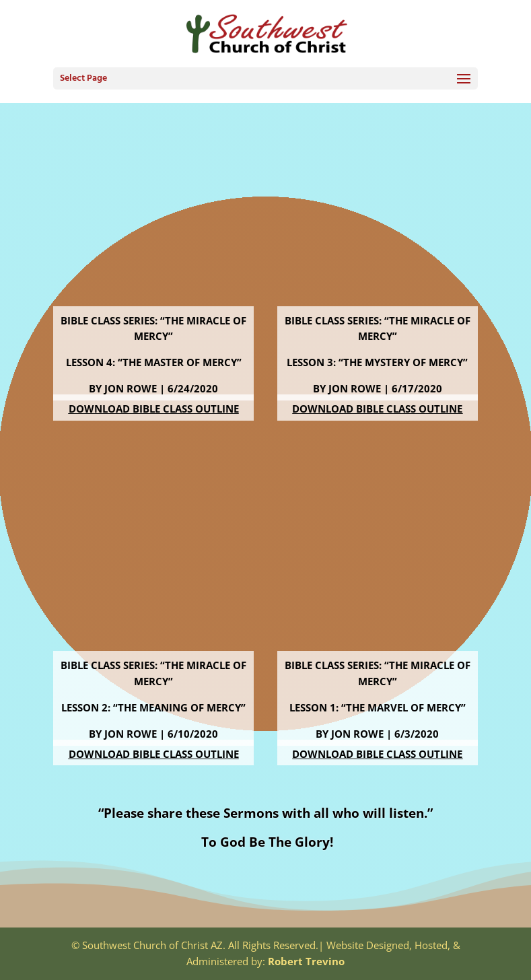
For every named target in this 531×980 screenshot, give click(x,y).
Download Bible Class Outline (154, 409)
